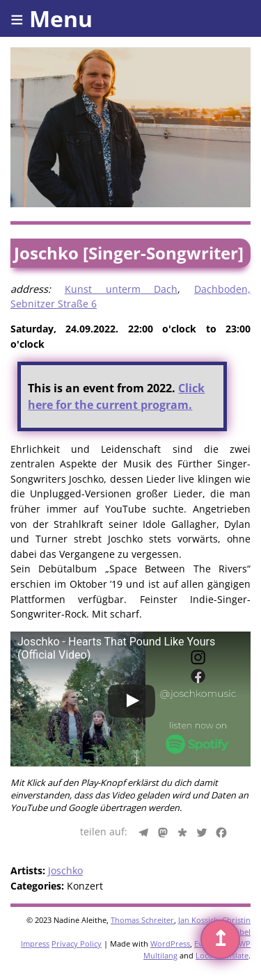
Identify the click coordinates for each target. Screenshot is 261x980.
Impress (35, 943)
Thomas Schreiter (142, 920)
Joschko (65, 870)
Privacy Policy (77, 943)
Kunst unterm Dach (121, 289)
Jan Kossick (198, 920)
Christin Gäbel (236, 926)
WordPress (170, 943)
